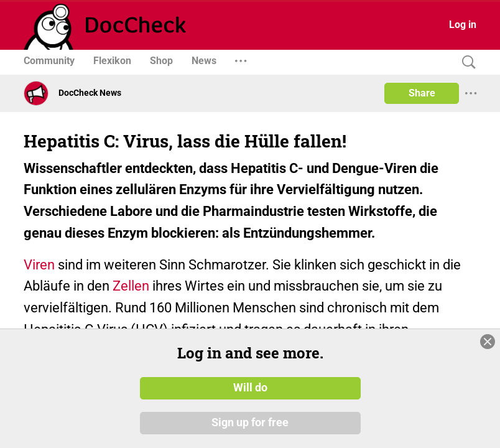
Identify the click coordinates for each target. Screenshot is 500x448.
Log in (463, 25)
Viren (39, 265)
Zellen (131, 286)
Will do (250, 388)
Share (422, 93)
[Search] (466, 63)
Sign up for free (250, 422)
